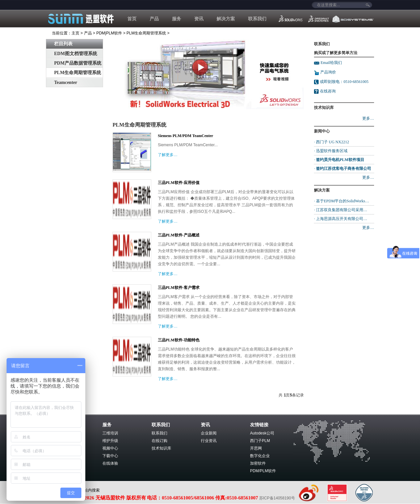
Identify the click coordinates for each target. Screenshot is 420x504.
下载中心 (110, 456)
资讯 (199, 19)
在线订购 (159, 441)
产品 (154, 19)
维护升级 (110, 441)
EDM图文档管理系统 (76, 54)
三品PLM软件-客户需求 (179, 288)
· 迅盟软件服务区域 (331, 151)
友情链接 (259, 425)
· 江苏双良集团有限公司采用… (341, 210)
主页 (75, 33)
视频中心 (110, 448)
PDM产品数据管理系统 (78, 63)
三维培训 (110, 433)
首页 (132, 19)
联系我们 (257, 19)
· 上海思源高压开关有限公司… (341, 219)
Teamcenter (66, 82)
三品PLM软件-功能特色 (179, 340)
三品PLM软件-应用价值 (179, 183)
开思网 (256, 448)
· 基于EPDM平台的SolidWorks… (342, 201)
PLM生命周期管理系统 (147, 33)
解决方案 (226, 19)
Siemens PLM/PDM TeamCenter (186, 136)
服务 (177, 19)
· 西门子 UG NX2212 (332, 142)
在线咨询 (328, 91)
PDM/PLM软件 (263, 471)
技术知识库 (161, 448)
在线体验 (110, 463)
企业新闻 (209, 433)
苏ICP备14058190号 (277, 498)
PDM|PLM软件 (109, 33)
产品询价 (325, 72)
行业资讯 (209, 441)
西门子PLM (260, 441)
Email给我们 (331, 63)
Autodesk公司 (262, 433)
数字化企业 (260, 456)
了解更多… (168, 155)
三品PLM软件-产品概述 (179, 235)
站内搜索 (92, 490)
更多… (368, 118)
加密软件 (258, 463)
